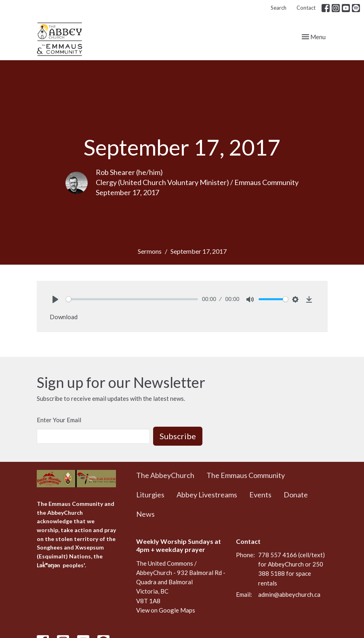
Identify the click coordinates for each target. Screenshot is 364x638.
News (145, 514)
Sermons (150, 251)
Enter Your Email (59, 420)
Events (260, 495)
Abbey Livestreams (207, 495)
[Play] (55, 299)
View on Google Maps (166, 610)
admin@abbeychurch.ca (289, 594)
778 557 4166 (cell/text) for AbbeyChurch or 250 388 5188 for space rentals (291, 569)
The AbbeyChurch (165, 475)
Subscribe (178, 436)
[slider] (132, 299)
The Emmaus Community (246, 475)
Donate (296, 495)
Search (279, 8)
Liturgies (150, 495)
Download (64, 317)
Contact (306, 8)
